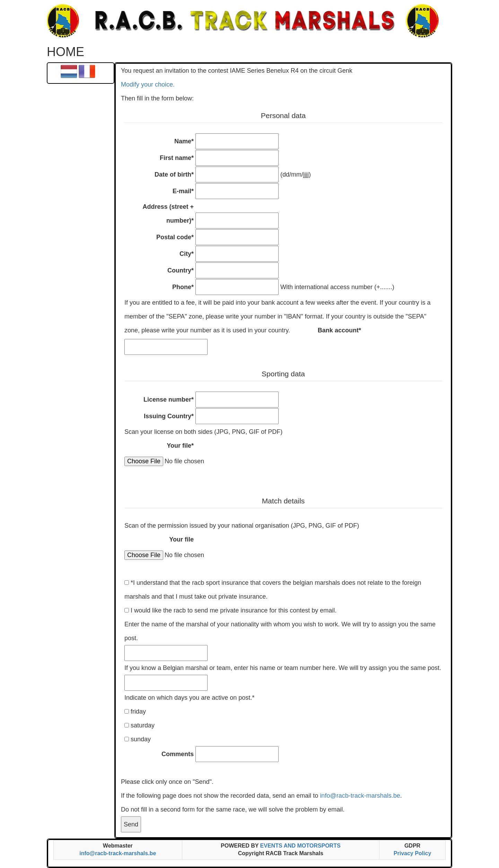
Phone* (183, 287)
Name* (184, 141)
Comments (178, 754)
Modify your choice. (148, 84)
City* (187, 254)
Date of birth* (174, 175)
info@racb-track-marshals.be (360, 796)
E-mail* (183, 191)
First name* (177, 158)
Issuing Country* (169, 416)
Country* (181, 270)
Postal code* (175, 237)
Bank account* (339, 330)
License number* (169, 400)
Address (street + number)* (168, 214)
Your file (181, 539)
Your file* (180, 446)
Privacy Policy (413, 853)
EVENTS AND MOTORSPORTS (300, 846)
